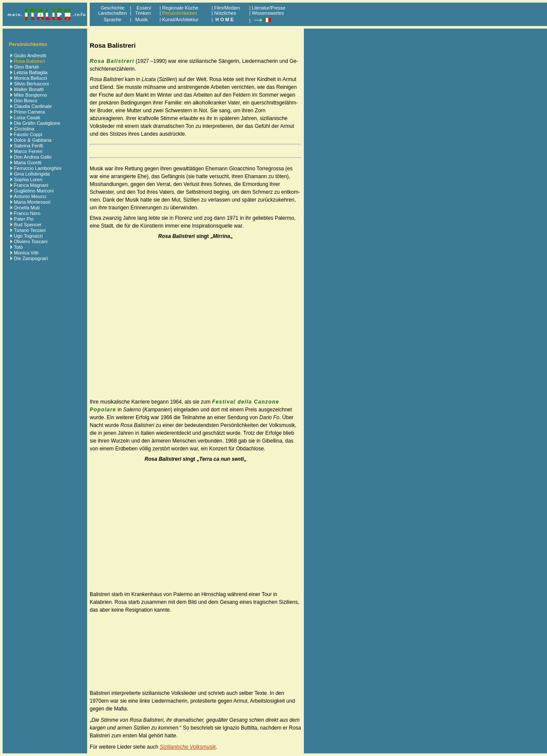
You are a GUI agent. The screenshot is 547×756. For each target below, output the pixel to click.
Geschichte (112, 8)
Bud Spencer (28, 225)
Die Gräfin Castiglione (37, 123)
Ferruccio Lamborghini (37, 168)
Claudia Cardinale (33, 106)
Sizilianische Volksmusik (188, 747)
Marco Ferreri (28, 151)
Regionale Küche (180, 8)
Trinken (142, 13)
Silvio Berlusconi (31, 84)
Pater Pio (24, 219)
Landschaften (112, 13)
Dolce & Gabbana (33, 140)
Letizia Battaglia (31, 72)
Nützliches (225, 13)
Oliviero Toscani (31, 241)
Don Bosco (26, 101)
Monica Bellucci (30, 78)
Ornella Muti (27, 208)
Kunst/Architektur (180, 20)
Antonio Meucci (30, 196)
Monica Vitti (26, 253)
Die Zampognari (31, 258)
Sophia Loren (28, 179)
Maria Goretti (28, 163)
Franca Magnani (31, 185)
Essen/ (144, 8)
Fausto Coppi (28, 134)
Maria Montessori (32, 202)
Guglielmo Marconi (34, 191)
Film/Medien (227, 8)
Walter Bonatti (29, 89)
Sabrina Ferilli (28, 146)
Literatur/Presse (269, 8)
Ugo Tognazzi (28, 236)
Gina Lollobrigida (32, 174)
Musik (142, 20)
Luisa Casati (27, 117)
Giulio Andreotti (30, 55)
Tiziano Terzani (30, 230)
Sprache (112, 20)
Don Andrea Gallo (33, 157)
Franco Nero (27, 213)
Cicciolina (24, 129)
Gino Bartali (26, 67)
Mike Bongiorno (30, 95)
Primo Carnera (29, 112)
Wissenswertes (268, 13)
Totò (18, 247)
